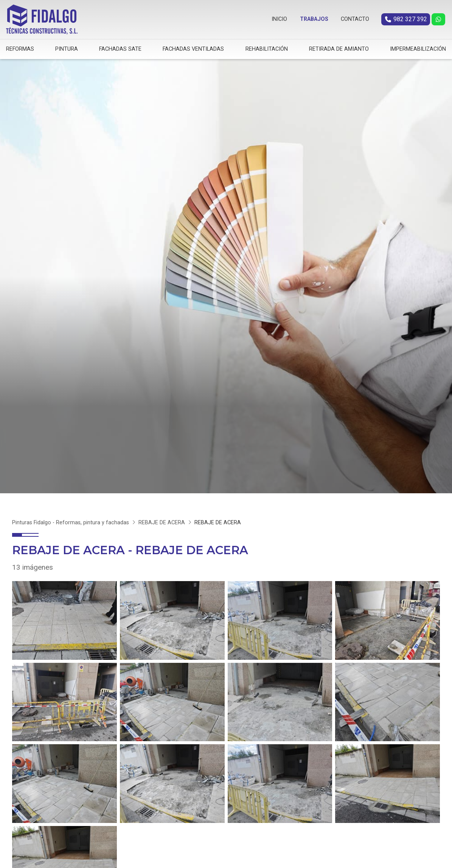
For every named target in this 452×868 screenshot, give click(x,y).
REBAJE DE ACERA (162, 521)
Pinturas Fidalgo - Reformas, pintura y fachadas (71, 521)
